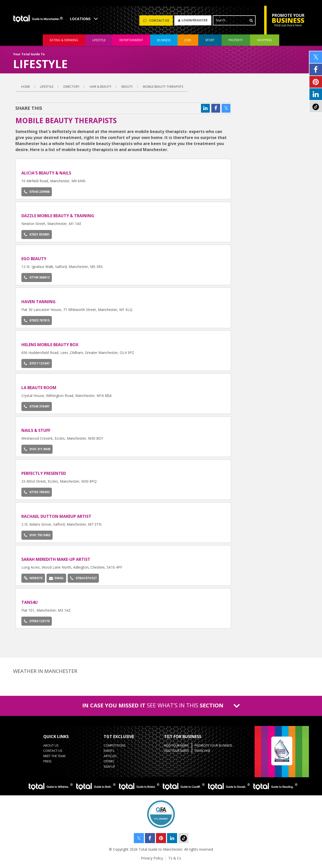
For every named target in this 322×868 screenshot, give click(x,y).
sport (210, 42)
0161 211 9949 (37, 451)
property (236, 42)
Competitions (114, 748)
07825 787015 (37, 323)
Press (47, 764)
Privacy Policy (152, 860)
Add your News (176, 748)
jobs (188, 42)
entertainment (131, 42)
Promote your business (213, 748)
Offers (109, 764)
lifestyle (99, 42)
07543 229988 (37, 194)
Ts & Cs (175, 860)
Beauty (127, 89)
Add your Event (177, 753)
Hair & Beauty (100, 89)
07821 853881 (37, 237)
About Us (51, 748)
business (164, 42)
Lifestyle (47, 89)
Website (33, 580)
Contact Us (53, 753)
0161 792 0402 (37, 537)
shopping (265, 42)
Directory (71, 89)
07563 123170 (37, 623)
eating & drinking (64, 42)
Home (26, 89)
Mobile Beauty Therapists (163, 89)
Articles (110, 758)
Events (109, 753)
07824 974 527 (83, 580)
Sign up (109, 769)
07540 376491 (37, 409)
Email (56, 580)
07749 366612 (37, 280)
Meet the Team (54, 758)
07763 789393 (37, 494)
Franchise (203, 753)
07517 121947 (37, 366)
